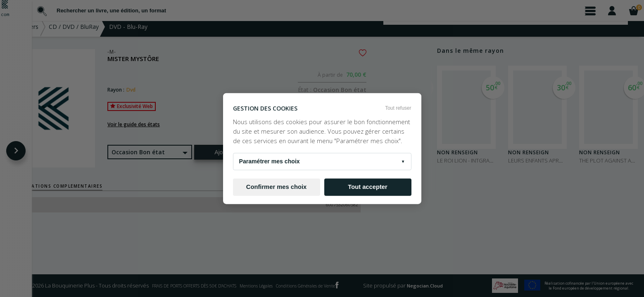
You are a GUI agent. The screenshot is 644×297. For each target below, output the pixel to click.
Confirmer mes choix (276, 187)
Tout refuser (398, 108)
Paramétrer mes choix (322, 161)
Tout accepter (367, 187)
